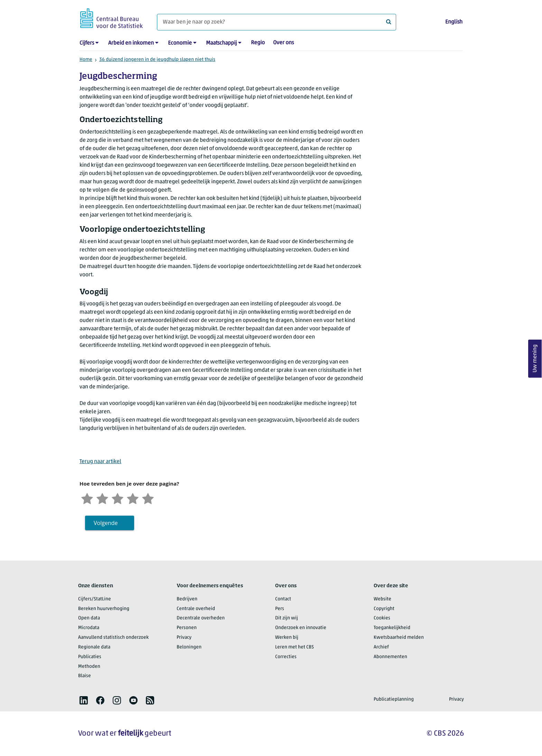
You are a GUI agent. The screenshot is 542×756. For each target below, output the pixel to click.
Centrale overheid (196, 609)
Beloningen (189, 647)
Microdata (89, 628)
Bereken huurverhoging (104, 609)
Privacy (184, 638)
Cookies (382, 618)
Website (382, 599)
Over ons (283, 43)
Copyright (384, 609)
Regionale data (94, 647)
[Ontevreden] (102, 498)
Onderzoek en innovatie (301, 628)
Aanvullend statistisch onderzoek (113, 638)
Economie (180, 43)
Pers (280, 609)
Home (86, 60)
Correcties (286, 657)
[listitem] (84, 700)
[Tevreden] (133, 498)
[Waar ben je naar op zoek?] (277, 22)
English (454, 22)
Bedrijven (187, 599)
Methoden (89, 667)
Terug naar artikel (100, 462)
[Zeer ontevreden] (87, 498)
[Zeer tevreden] (148, 498)
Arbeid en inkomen (131, 43)
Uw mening (535, 359)
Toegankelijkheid (392, 628)
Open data (89, 618)
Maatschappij (221, 43)
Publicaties (90, 657)
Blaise (85, 676)
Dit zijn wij (287, 618)
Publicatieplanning (394, 699)
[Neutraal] (118, 498)
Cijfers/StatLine (95, 599)
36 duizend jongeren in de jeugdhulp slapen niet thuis (157, 60)
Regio (258, 43)
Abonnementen (390, 657)
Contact (283, 599)
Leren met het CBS (295, 647)
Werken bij (287, 638)
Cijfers (87, 43)
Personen (187, 628)
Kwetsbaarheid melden (399, 638)
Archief (381, 647)
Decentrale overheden (201, 618)
